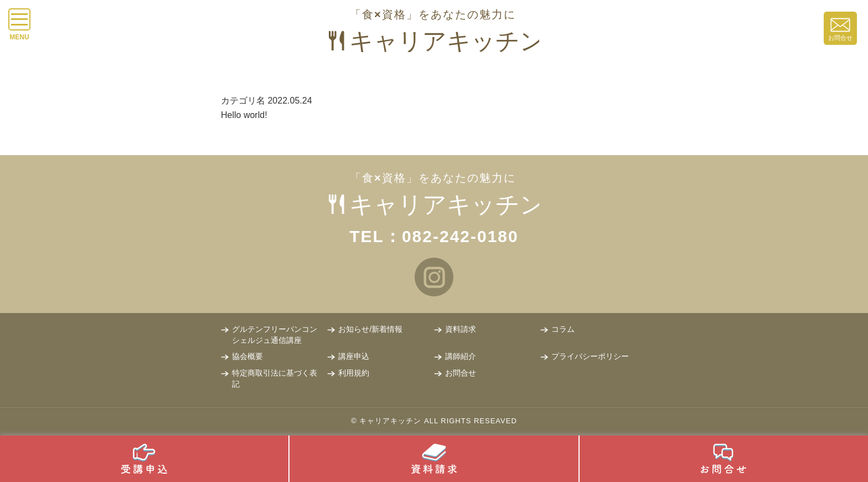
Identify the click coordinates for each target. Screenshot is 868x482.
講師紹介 (461, 356)
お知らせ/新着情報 (370, 329)
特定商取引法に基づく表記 (275, 378)
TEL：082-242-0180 (434, 236)
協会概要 (247, 356)
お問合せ (461, 373)
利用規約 (354, 373)
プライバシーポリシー (590, 356)
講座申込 (354, 356)
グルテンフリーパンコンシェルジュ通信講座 (275, 335)
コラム (563, 329)
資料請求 (461, 329)
